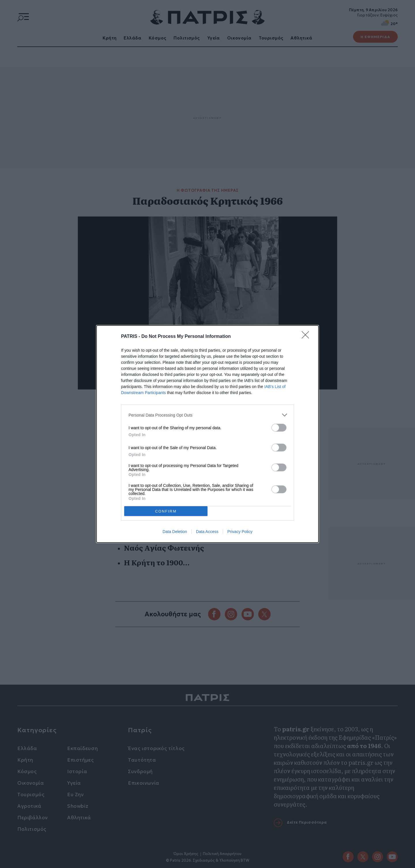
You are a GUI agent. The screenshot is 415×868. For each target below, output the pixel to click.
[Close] (307, 337)
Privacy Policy (240, 532)
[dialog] (207, 434)
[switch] (279, 428)
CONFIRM (166, 511)
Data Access (207, 532)
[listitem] (207, 415)
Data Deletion (175, 532)
